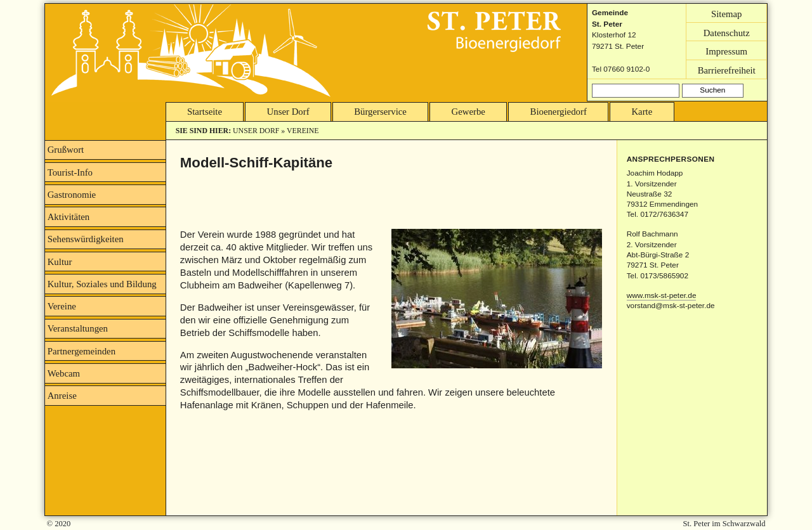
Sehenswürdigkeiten (86, 239)
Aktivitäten (69, 217)
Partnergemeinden (82, 351)
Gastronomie (72, 195)
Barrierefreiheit (727, 70)
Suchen (712, 90)
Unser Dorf (288, 112)
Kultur (60, 262)
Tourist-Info (70, 172)
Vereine (303, 131)
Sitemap (727, 13)
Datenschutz (727, 32)
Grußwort (66, 150)
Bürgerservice (380, 112)
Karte (642, 112)
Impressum (726, 51)
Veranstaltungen (78, 328)
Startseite (205, 112)
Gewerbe (468, 112)
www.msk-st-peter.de (662, 295)
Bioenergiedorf (559, 112)
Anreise (62, 396)
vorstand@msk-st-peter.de (671, 306)
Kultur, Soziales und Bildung (102, 284)
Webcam (64, 373)
